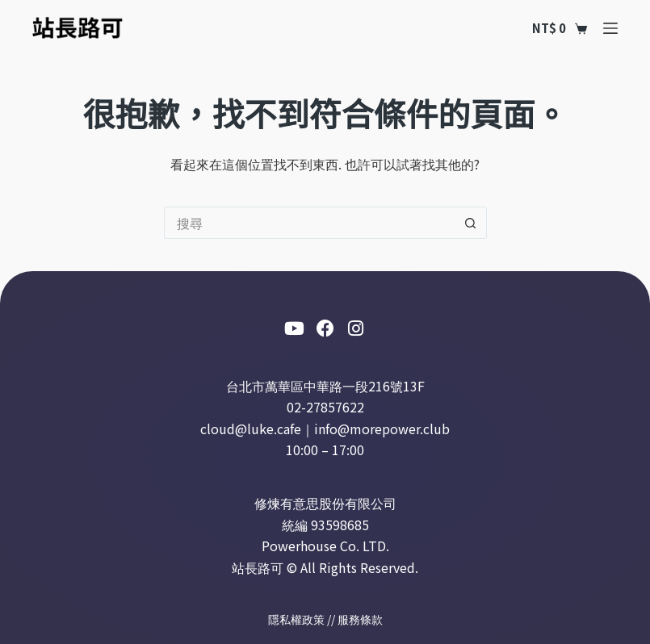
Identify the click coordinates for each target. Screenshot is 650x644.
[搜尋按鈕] (471, 223)
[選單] (610, 28)
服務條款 (360, 619)
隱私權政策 (296, 619)
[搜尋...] (309, 223)
